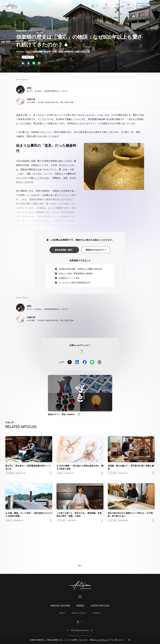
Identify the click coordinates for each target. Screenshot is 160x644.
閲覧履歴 (117, 6)
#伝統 (54, 52)
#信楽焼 (47, 52)
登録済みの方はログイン (96, 250)
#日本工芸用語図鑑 (34, 52)
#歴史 (60, 52)
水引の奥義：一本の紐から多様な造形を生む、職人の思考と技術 (50, 102)
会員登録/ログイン (146, 6)
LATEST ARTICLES (100, 606)
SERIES (80, 606)
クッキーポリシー (103, 640)
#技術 (77, 52)
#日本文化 (69, 52)
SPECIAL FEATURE (60, 606)
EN (97, 6)
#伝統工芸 (85, 52)
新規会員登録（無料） (64, 250)
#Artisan (20, 52)
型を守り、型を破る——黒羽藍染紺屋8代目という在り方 (47, 91)
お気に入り (106, 6)
